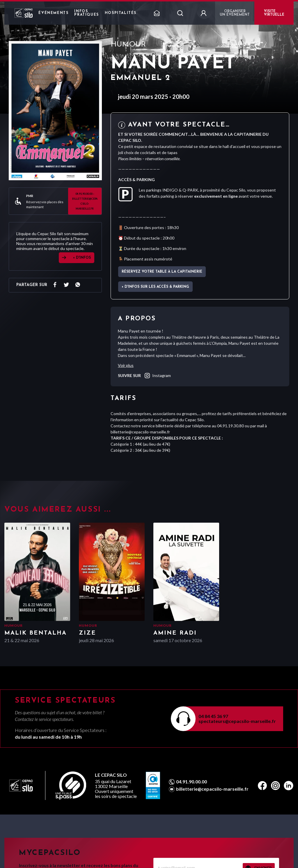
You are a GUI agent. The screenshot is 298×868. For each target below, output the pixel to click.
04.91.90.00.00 (191, 782)
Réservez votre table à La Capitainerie (162, 272)
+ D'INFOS (82, 258)
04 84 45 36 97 (213, 716)
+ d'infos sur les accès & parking (155, 287)
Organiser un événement (235, 13)
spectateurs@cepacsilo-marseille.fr (237, 721)
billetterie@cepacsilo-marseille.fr (212, 789)
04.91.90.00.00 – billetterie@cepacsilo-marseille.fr (85, 201)
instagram (157, 376)
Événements (53, 13)
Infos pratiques (86, 13)
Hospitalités (121, 13)
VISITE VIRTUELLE (274, 13)
